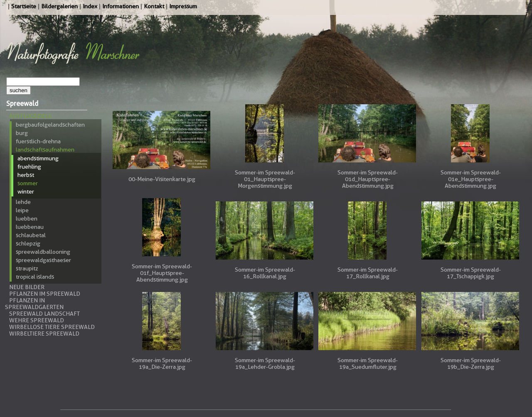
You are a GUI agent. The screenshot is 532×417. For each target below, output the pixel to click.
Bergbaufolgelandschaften (50, 125)
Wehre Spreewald (37, 320)
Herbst (26, 175)
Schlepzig (28, 243)
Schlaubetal (31, 235)
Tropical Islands (35, 277)
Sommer (28, 183)
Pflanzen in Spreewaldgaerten (34, 304)
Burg (22, 133)
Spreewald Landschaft (44, 314)
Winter (26, 191)
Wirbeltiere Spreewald (44, 334)
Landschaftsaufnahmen (45, 150)
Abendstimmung (38, 158)
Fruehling (29, 167)
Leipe (22, 210)
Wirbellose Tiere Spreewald (52, 327)
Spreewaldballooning (43, 252)
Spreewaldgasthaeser (43, 260)
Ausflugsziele (30, 116)
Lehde (23, 202)
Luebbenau (30, 227)
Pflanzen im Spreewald (45, 294)
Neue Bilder (27, 287)
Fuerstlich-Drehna (38, 141)
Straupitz (27, 268)
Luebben (27, 218)
